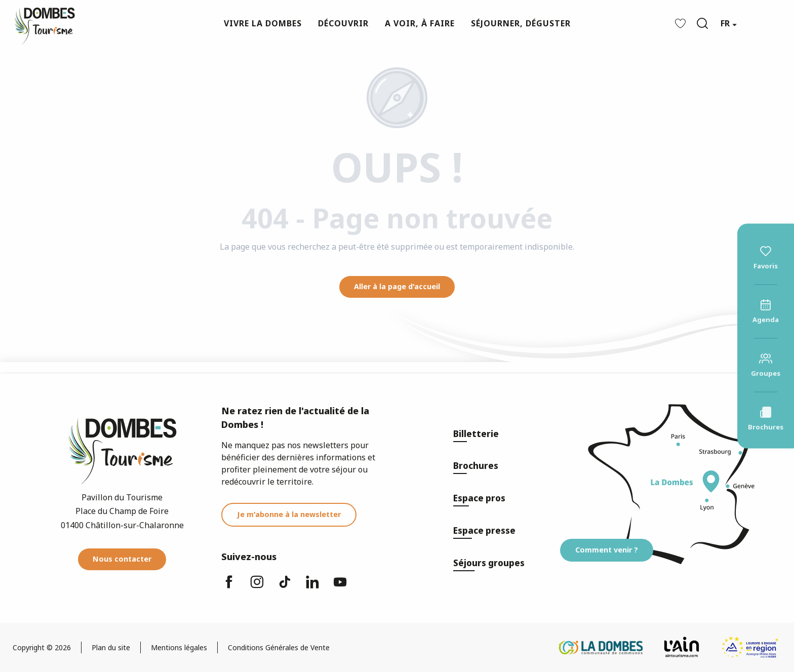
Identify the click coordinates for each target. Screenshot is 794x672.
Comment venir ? (607, 550)
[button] (702, 23)
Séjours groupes (489, 563)
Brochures (476, 466)
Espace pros (479, 498)
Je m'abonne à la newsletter (289, 514)
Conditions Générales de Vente (279, 647)
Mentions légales (179, 647)
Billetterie (476, 434)
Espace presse (484, 530)
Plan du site (111, 647)
